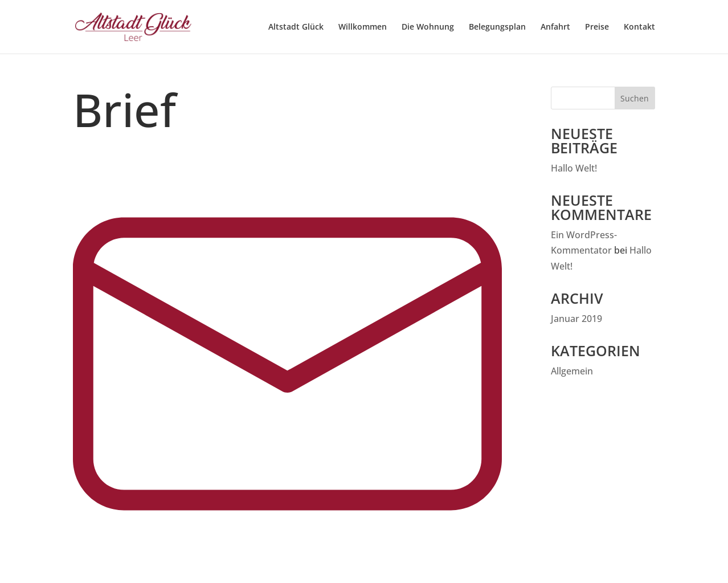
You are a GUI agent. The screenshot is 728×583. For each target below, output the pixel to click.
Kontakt (639, 27)
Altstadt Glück (296, 27)
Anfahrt (555, 27)
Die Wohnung (428, 27)
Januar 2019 (576, 319)
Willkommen (363, 27)
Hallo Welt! (574, 168)
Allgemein (572, 371)
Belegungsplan (497, 27)
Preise (597, 27)
